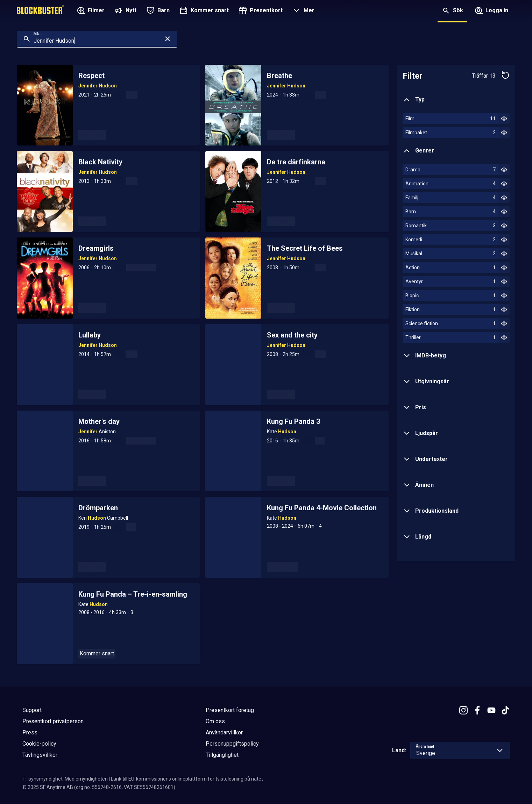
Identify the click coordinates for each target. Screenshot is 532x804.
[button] (303, 11)
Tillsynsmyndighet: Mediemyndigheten (65, 779)
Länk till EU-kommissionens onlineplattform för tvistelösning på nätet (187, 779)
